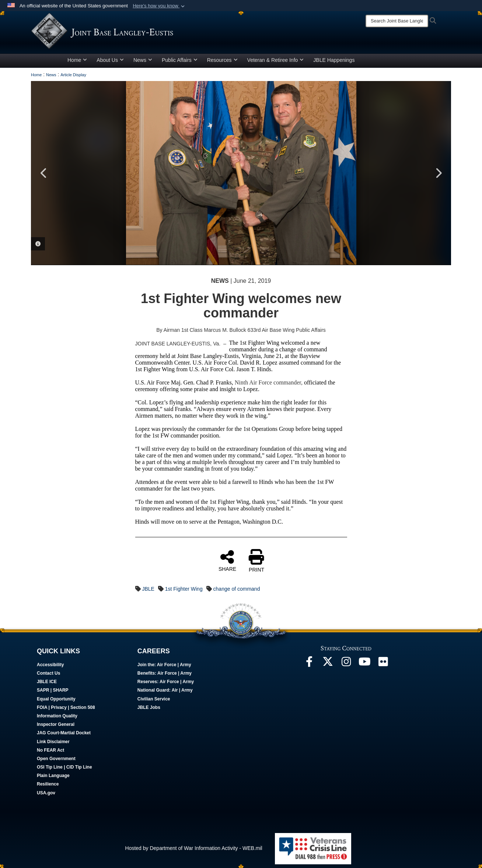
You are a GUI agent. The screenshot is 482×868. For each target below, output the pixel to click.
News (143, 60)
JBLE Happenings (334, 60)
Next (438, 173)
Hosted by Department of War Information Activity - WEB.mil (194, 848)
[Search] (397, 21)
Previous (44, 173)
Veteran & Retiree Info (276, 60)
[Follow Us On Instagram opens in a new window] (346, 664)
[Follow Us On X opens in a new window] (328, 664)
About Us (110, 60)
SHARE (227, 560)
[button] (159, 6)
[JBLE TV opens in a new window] (364, 664)
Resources (222, 60)
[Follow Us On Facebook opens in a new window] (309, 664)
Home (77, 60)
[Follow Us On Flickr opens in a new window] (383, 664)
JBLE (148, 589)
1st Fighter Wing (184, 589)
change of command (237, 589)
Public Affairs (180, 60)
